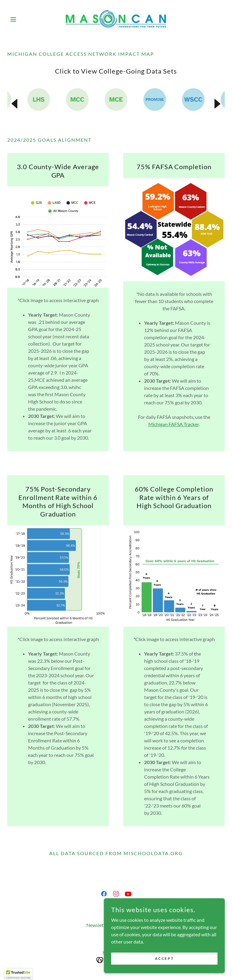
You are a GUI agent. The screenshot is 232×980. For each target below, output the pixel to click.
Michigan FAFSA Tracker (174, 424)
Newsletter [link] (98, 925)
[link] (116, 19)
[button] (24, 19)
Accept (164, 958)
